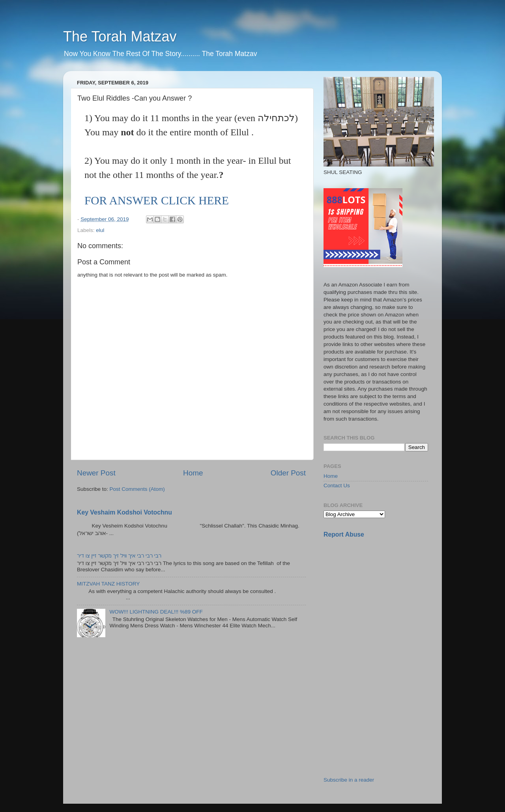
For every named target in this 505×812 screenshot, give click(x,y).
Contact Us (337, 486)
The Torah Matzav (120, 36)
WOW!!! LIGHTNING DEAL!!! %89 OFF (156, 612)
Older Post (288, 473)
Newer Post (96, 473)
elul (100, 230)
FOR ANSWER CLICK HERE (157, 200)
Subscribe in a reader (349, 780)
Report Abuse (344, 534)
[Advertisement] (383, 600)
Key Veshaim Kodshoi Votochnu (124, 512)
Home (193, 473)
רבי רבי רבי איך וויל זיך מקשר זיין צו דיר (119, 556)
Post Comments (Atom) (137, 489)
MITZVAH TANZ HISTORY (108, 584)
